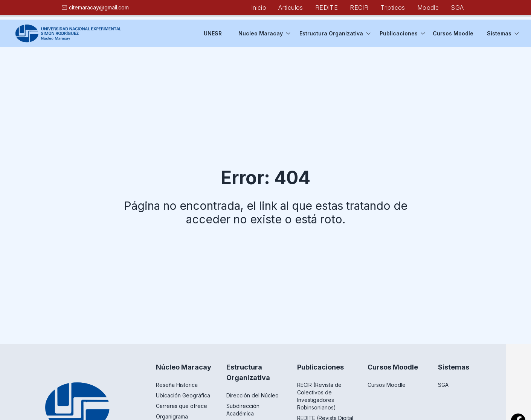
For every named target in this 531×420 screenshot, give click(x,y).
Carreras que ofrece (182, 406)
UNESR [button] (213, 33)
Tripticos (393, 8)
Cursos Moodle (387, 385)
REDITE (327, 8)
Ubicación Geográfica (183, 395)
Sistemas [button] (503, 33)
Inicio (259, 8)
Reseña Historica (177, 385)
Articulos (291, 8)
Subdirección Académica (243, 410)
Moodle (428, 8)
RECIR (359, 8)
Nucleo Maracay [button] (264, 33)
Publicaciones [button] (402, 33)
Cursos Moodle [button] (453, 33)
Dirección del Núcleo (253, 395)
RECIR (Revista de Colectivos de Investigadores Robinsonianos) (319, 396)
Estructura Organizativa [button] (335, 33)
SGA (457, 8)
